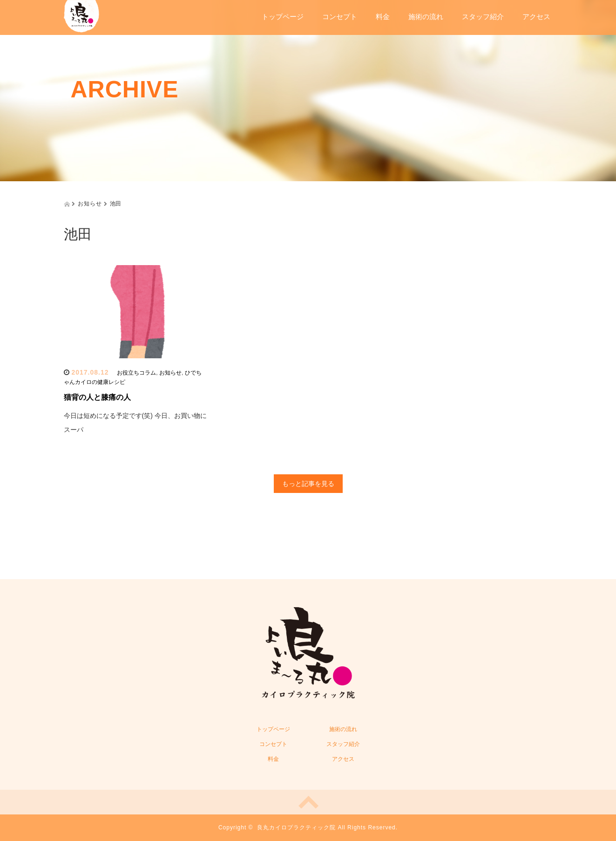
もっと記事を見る (308, 484)
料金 (383, 17)
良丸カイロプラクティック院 (296, 827)
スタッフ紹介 (483, 17)
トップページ (283, 17)
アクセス (536, 17)
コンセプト (340, 17)
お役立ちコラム (136, 373)
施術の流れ (426, 17)
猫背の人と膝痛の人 (97, 397)
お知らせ (170, 373)
